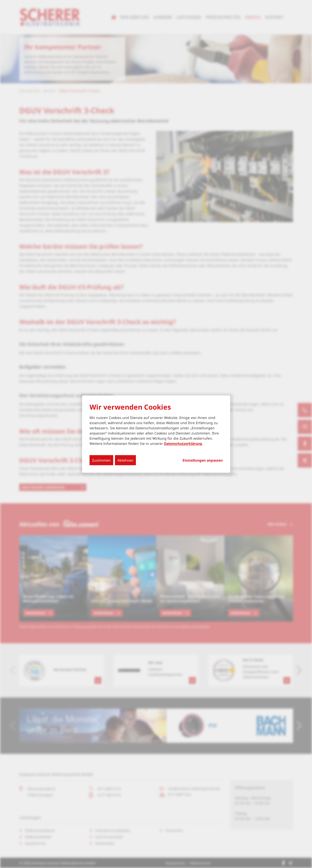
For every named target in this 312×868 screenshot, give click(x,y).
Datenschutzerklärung (183, 443)
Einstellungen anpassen (203, 460)
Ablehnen (125, 460)
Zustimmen (101, 460)
